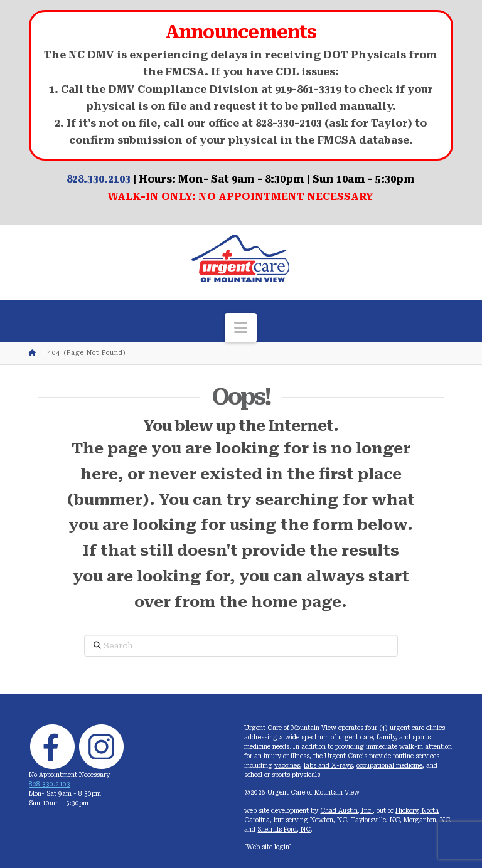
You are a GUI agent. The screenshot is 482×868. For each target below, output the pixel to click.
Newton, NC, (330, 820)
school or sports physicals (282, 775)
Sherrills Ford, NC (284, 829)
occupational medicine (389, 765)
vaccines (287, 765)
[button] (241, 328)
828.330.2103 (99, 179)
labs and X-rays (328, 765)
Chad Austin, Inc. (346, 811)
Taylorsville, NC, (377, 820)
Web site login (268, 847)
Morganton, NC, (428, 820)
